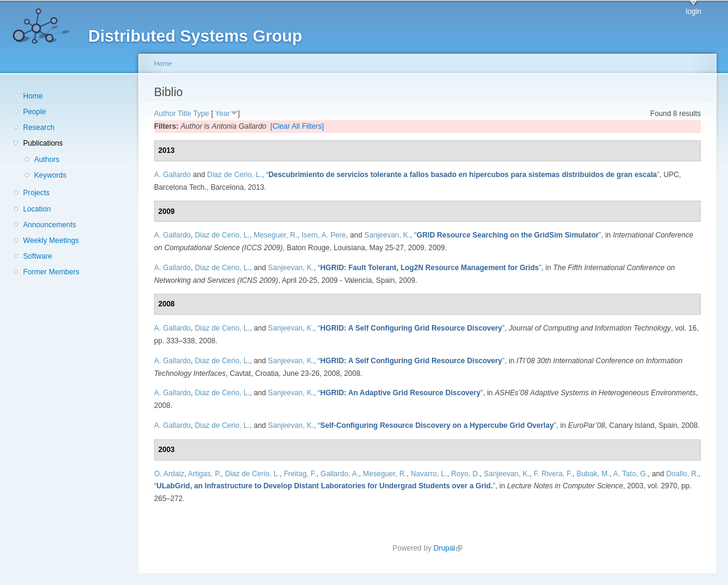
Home (33, 96)
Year (223, 114)
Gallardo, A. (340, 474)
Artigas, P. (205, 474)
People (34, 112)
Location (37, 209)
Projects (36, 193)
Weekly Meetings (51, 241)
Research (39, 128)
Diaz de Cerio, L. (235, 175)
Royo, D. (465, 474)
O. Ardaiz (169, 474)
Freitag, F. (300, 474)
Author (165, 114)
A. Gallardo (172, 175)
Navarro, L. (429, 474)
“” (462, 175)
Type (201, 114)
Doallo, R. (682, 474)
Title (185, 114)
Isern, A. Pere (324, 235)
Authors (47, 160)
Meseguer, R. (275, 235)
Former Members (51, 272)
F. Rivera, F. (553, 474)
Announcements (50, 225)
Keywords (50, 175)
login (694, 11)
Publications (43, 143)
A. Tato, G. (630, 474)
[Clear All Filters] (298, 126)
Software (37, 256)
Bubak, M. (593, 474)
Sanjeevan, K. (387, 235)
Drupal (448, 548)
